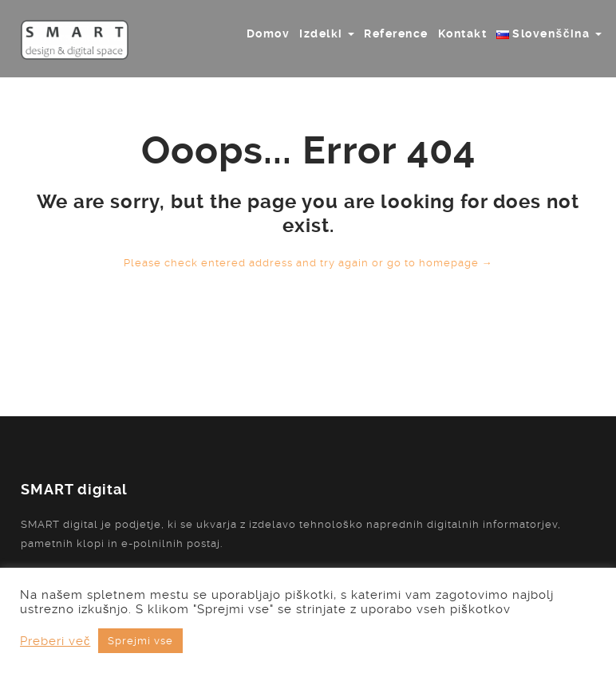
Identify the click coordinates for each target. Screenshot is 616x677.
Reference (396, 33)
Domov (269, 33)
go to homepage (440, 263)
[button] (549, 33)
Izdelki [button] (327, 33)
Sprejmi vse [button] (140, 641)
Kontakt (463, 33)
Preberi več (55, 641)
